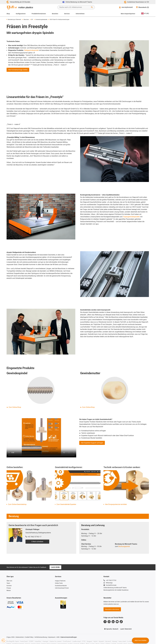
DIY (31, 20)
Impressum (52, 637)
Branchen (55, 14)
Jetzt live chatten (140, 640)
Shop (8, 14)
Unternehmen (80, 14)
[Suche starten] (92, 7)
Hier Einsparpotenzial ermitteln (116, 504)
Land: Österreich (126, 629)
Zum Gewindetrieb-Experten (66, 504)
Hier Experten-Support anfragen (92, 443)
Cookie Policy (29, 637)
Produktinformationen (39, 14)
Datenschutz (20, 637)
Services (67, 14)
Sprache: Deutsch (111, 629)
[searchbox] (75, 7)
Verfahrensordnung (41, 637)
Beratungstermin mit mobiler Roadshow (116, 590)
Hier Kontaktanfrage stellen (18, 70)
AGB (58, 637)
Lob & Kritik (55, 567)
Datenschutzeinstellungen (69, 637)
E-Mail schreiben (37, 542)
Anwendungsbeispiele (41, 20)
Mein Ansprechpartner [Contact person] (128, 14)
